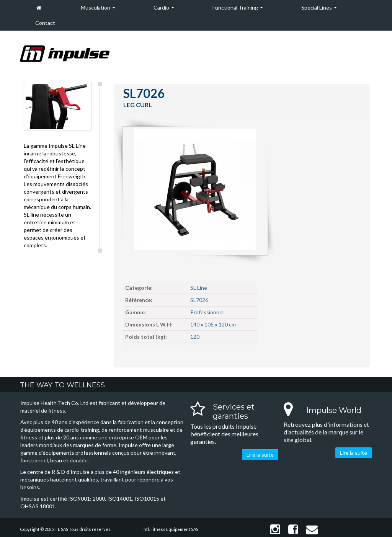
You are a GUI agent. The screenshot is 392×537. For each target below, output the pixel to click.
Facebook (293, 530)
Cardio (164, 7)
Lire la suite (260, 455)
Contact (45, 23)
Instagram (275, 530)
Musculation (98, 7)
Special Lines (319, 7)
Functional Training (238, 7)
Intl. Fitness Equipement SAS (170, 529)
